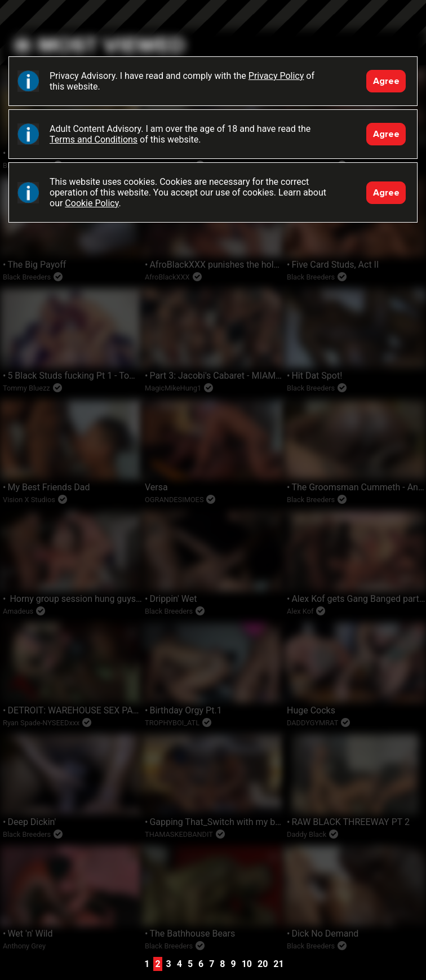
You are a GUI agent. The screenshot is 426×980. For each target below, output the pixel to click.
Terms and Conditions (94, 139)
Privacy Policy (276, 76)
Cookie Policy (92, 203)
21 (278, 964)
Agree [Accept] (386, 81)
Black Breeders (213, 25)
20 (263, 964)
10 (247, 964)
